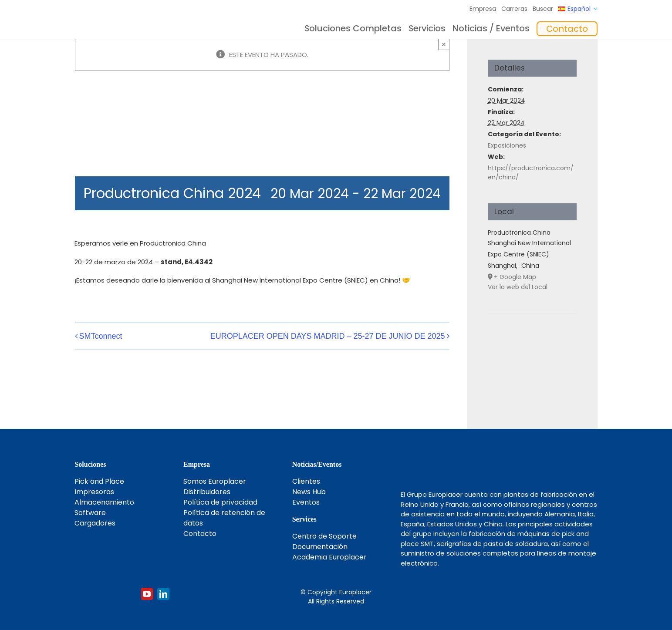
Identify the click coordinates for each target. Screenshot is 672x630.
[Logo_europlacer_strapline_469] (127, 19)
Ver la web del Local (518, 287)
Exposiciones (507, 145)
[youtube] (147, 594)
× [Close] (444, 44)
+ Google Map (515, 277)
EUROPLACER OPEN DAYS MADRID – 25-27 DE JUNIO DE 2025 (328, 336)
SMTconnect (101, 336)
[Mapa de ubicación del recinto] (532, 340)
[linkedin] (163, 594)
